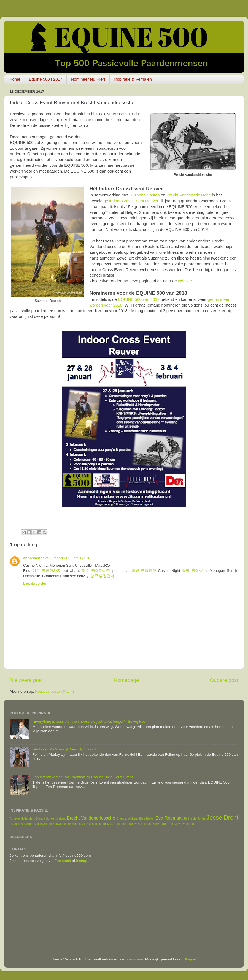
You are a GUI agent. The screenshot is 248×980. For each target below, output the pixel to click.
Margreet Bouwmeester (55, 824)
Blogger (190, 959)
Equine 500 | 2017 (46, 79)
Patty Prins (121, 824)
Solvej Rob (160, 824)
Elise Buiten (147, 818)
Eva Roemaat (169, 818)
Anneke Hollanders (22, 818)
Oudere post (224, 680)
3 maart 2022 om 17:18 (70, 558)
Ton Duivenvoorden (181, 824)
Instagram (84, 861)
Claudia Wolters (127, 818)
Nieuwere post (26, 680)
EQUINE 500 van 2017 (139, 299)
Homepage (126, 680)
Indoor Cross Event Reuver (134, 201)
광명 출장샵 (192, 571)
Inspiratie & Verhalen (133, 79)
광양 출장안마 (144, 571)
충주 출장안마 (103, 576)
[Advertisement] (124, 910)
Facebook (63, 861)
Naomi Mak (105, 824)
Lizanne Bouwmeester (24, 824)
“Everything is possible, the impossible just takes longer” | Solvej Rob (89, 721)
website (185, 281)
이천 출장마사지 (47, 571)
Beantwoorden (35, 583)
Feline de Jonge (195, 818)
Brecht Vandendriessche (189, 195)
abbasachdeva (36, 558)
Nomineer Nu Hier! (88, 79)
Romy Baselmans (141, 824)
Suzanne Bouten (145, 195)
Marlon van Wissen (84, 824)
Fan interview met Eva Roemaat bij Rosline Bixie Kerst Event (83, 777)
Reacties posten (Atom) (54, 691)
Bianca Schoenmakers (51, 818)
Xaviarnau (135, 959)
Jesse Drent (222, 817)
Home (15, 79)
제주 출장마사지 (96, 571)
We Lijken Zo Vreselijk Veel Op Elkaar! (64, 749)
